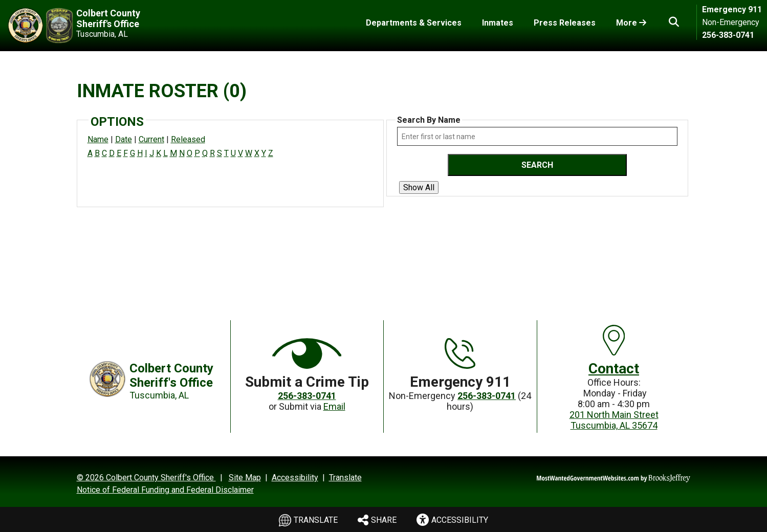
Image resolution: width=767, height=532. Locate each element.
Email (334, 406)
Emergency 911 (732, 9)
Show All (419, 187)
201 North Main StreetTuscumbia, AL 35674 (614, 420)
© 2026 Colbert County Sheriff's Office (146, 478)
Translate (308, 520)
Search (537, 165)
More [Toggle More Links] (631, 23)
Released (188, 139)
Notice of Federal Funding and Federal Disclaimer (165, 490)
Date (124, 139)
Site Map (245, 478)
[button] (674, 22)
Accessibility (295, 478)
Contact (614, 369)
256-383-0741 (728, 35)
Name (98, 139)
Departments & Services (414, 23)
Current (151, 139)
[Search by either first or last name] (537, 136)
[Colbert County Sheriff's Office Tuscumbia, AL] (93, 26)
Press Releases (565, 23)
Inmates (498, 23)
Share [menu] (377, 519)
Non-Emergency (731, 22)
